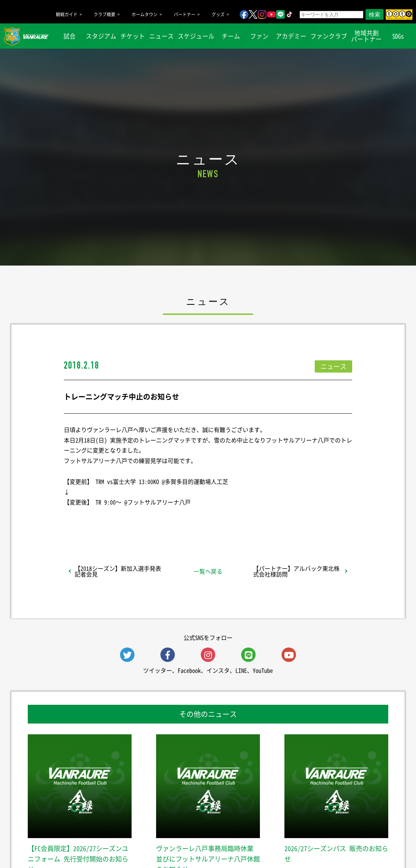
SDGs (398, 36)
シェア (121, 521)
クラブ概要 (105, 14)
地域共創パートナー (366, 36)
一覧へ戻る (208, 571)
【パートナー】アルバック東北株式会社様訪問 (296, 571)
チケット (133, 36)
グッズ (218, 14)
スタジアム (101, 36)
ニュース (161, 36)
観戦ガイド (67, 14)
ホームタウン (145, 14)
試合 (70, 36)
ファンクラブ (329, 36)
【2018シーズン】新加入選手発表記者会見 (118, 571)
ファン (259, 36)
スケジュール (196, 36)
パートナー (185, 14)
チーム (231, 36)
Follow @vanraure (281, 521)
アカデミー (291, 36)
